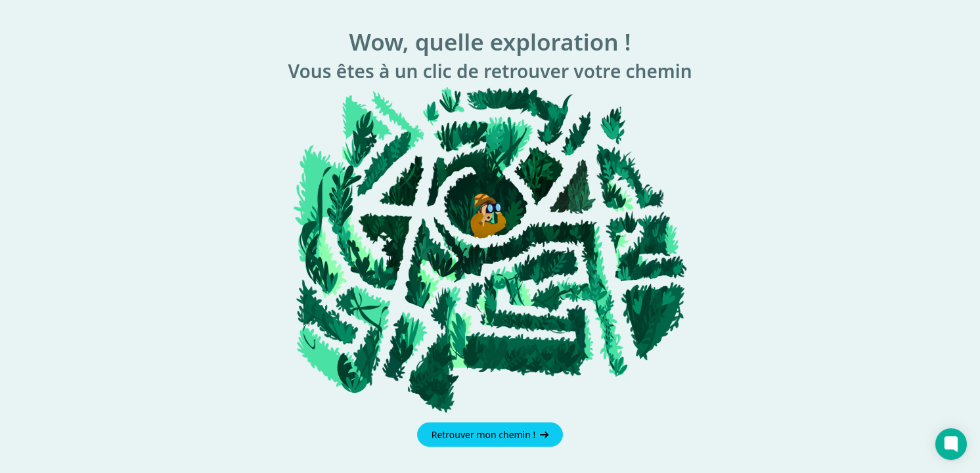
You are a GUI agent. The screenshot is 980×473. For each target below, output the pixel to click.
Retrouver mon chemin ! (490, 435)
